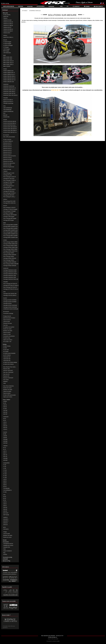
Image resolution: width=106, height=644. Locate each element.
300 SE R (5, 525)
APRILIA (5, 36)
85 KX (5, 420)
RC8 (4, 113)
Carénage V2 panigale (8, 213)
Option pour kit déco (8, 340)
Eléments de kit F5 (7, 150)
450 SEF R (6, 521)
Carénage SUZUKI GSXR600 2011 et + (10, 302)
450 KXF (5, 428)
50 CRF (5, 409)
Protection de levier (8, 323)
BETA (5, 527)
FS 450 (5, 492)
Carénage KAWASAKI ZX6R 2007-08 (10, 277)
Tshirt (5, 549)
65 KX (5, 419)
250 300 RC (6, 529)
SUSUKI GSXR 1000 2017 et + (10, 132)
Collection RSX (7, 547)
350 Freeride (6, 515)
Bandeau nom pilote (8, 331)
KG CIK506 (6, 352)
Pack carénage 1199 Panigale (10, 215)
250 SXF (5, 508)
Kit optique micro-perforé (9, 327)
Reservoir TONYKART (8, 378)
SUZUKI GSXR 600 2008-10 (10, 123)
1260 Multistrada (7, 53)
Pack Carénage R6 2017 (9, 186)
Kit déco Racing (7, 15)
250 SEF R (6, 519)
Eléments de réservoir (8, 161)
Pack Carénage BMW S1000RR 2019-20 (10, 225)
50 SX (5, 497)
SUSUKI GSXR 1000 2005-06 (10, 127)
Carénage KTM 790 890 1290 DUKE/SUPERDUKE (10, 294)
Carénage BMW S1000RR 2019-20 (11, 227)
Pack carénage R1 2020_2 (9, 197)
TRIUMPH (6, 98)
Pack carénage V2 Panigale (9, 211)
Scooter (5, 540)
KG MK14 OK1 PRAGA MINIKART (8, 364)
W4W (57, 639)
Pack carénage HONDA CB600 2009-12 (10, 246)
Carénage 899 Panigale (9, 220)
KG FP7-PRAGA (7, 355)
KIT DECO (25, 11)
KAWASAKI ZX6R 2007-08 (9, 93)
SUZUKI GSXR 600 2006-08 (10, 121)
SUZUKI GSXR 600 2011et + (10, 125)
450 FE (5, 485)
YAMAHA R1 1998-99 (8, 26)
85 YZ (5, 449)
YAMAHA (5, 18)
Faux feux (6, 325)
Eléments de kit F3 (7, 147)
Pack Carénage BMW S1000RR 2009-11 (10, 236)
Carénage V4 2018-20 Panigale (10, 209)
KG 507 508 (6, 350)
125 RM (5, 436)
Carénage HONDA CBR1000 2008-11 (10, 255)
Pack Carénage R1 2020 (9, 173)
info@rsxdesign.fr (75, 90)
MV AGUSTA (6, 135)
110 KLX (5, 430)
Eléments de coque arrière (9, 163)
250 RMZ (5, 439)
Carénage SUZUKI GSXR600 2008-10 (10, 300)
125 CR (5, 405)
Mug (4, 553)
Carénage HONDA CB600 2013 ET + (10, 251)
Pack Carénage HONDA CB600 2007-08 (10, 242)
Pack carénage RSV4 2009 (9, 201)
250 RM (5, 438)
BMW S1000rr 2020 (8, 59)
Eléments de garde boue (9, 167)
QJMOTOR (6, 16)
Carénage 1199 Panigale (9, 217)
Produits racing (7, 338)
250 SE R (5, 523)
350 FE (5, 483)
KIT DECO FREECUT (8, 141)
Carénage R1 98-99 (8, 184)
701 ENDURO (6, 488)
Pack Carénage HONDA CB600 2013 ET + (10, 249)
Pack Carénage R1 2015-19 (9, 177)
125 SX (5, 502)
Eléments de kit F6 (7, 152)
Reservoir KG (6, 376)
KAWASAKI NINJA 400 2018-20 (10, 95)
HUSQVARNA (6, 463)
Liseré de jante (7, 322)
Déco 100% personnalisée (9, 137)
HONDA (5, 69)
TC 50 (5, 465)
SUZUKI (5, 120)
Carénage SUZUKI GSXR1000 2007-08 (10, 305)
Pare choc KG (6, 374)
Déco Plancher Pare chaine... (10, 367)
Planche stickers (7, 333)
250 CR (5, 407)
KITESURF (5, 559)
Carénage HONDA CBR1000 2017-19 (10, 262)
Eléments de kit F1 (7, 143)
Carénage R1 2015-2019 (9, 179)
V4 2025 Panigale (7, 42)
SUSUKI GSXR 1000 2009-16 (10, 131)
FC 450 (5, 478)
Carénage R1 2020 (7, 175)
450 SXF (5, 511)
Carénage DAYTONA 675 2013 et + (11, 289)
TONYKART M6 (7, 359)
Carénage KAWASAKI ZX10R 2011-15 (10, 272)
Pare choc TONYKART (8, 372)
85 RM (5, 434)
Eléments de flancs (7, 158)
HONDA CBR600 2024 (8, 71)
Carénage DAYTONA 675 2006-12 (11, 285)
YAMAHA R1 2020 (7, 20)
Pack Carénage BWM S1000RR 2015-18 (10, 228)
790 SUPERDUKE (7, 110)
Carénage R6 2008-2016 (9, 191)
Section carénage (7, 169)
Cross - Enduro (7, 400)
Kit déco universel (7, 139)
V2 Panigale (6, 47)
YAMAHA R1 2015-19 (8, 22)
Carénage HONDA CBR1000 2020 (10, 266)
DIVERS (5, 555)
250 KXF (5, 426)
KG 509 (5, 348)
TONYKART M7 (7, 357)
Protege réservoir (7, 316)
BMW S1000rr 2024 (8, 57)
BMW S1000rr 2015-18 (8, 61)
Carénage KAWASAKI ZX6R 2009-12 (10, 276)
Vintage (5, 532)
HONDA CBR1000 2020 (9, 82)
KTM (4, 106)
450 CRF (5, 414)
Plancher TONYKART (8, 371)
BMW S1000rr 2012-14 (8, 63)
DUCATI (5, 40)
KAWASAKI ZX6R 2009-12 (9, 92)
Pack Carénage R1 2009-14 (9, 180)
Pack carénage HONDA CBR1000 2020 (11, 264)
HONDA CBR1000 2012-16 (9, 78)
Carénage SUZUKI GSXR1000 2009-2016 (10, 307)
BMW (5, 55)
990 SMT (5, 115)
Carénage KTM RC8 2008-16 (10, 295)
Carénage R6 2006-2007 (9, 195)
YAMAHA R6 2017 (7, 27)
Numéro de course (7, 329)
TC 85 (5, 468)
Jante (5, 383)
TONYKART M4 (7, 361)
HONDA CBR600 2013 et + (9, 74)
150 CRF (5, 410)
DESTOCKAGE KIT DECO (9, 318)
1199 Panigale (7, 49)
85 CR (5, 403)
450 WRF (5, 460)
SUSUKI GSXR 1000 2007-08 (10, 129)
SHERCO (5, 517)
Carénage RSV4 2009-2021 (9, 203)
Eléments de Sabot (7, 160)
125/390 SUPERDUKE (8, 111)
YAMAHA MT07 (7, 33)
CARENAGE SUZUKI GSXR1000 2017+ (11, 309)
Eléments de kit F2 (7, 145)
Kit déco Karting (7, 346)
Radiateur (5, 382)
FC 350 (5, 476)
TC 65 (5, 467)
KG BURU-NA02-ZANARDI (9, 353)
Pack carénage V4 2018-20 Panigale (9, 208)
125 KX (5, 422)
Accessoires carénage (8, 313)
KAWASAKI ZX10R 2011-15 (10, 88)
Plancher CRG (7, 369)
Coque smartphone (8, 551)
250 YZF (5, 455)
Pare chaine (6, 380)
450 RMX (5, 443)
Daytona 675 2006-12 (8, 100)
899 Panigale (6, 51)
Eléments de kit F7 (7, 154)
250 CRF (5, 412)
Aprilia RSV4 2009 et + (8, 37)
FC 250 (5, 474)
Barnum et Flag (7, 561)
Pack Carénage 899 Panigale (10, 218)
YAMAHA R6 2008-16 (8, 29)
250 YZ (5, 453)
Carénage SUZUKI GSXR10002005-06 (8, 304)
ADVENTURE (6, 117)
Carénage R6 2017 (7, 188)
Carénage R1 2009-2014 (9, 182)
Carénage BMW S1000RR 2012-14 (11, 234)
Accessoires (6, 542)
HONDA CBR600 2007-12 (9, 73)
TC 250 (5, 472)
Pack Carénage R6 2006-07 (9, 193)
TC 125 (5, 470)
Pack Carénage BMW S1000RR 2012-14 (10, 232)
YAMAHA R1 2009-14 (8, 24)
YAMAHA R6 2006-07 (8, 31)
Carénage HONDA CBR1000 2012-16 (10, 258)
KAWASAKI (6, 84)
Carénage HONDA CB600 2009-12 (10, 247)
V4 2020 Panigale (7, 44)
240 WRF (5, 458)
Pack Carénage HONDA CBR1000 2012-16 (9, 257)
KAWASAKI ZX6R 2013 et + (10, 90)
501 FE (5, 487)
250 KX (5, 424)
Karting (5, 344)
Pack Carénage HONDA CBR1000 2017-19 (9, 260)
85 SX (5, 500)
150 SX (5, 504)
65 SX (5, 498)
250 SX (5, 506)
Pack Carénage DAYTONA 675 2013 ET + (10, 287)
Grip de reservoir (7, 320)
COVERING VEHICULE (35, 11)
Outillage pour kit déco (8, 545)
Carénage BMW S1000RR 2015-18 (11, 230)
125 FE (5, 479)
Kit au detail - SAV (7, 342)
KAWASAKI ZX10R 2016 (9, 86)
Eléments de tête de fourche (10, 156)
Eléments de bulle (7, 165)
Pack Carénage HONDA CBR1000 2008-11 (9, 253)
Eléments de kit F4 (7, 149)
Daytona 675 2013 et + (8, 102)
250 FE (5, 481)
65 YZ (5, 448)
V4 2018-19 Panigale (8, 45)
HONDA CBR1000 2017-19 (9, 80)
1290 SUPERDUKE (8, 108)
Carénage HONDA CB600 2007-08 (10, 244)
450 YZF (5, 457)
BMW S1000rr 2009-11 (8, 64)
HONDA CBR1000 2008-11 (9, 76)
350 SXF (5, 509)
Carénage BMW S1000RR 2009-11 (11, 238)
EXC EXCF (6, 513)
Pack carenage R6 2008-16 (9, 189)
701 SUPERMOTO (7, 490)
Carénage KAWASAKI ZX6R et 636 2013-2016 (10, 274)
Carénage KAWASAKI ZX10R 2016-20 (10, 270)
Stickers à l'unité (7, 334)
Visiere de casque (7, 391)
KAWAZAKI (6, 268)
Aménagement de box (8, 544)
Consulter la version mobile (53, 641)
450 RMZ (5, 441)
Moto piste (5, 13)
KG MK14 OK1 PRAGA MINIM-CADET (10, 363)
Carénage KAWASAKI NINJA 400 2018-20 (11, 279)
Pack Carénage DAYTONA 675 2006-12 (10, 284)
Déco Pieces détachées (9, 386)
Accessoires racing (7, 557)
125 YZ (5, 451)
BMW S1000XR (7, 66)
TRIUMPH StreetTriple (8, 103)
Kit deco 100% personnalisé (9, 395)
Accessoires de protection (9, 336)
